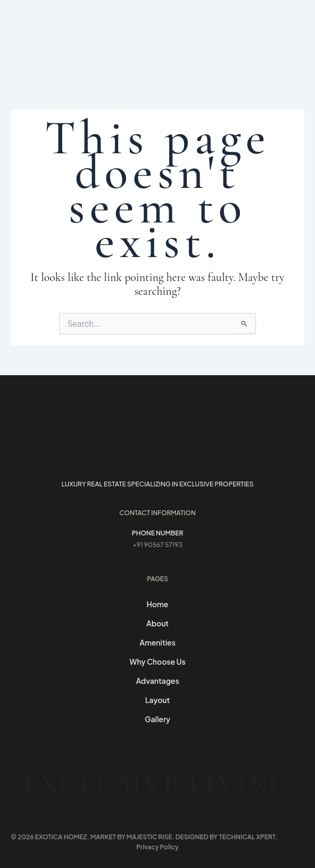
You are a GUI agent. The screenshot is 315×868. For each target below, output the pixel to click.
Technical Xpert (247, 837)
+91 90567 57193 (157, 545)
